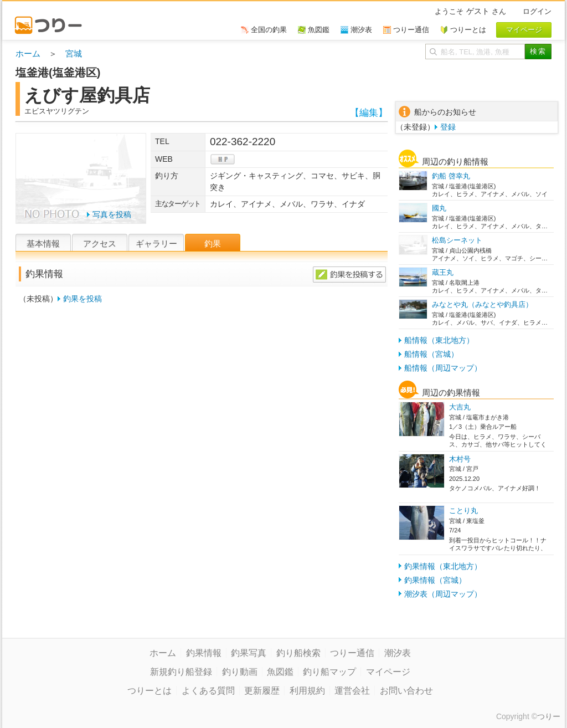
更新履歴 (262, 691)
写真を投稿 (112, 214)
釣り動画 (240, 672)
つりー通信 (352, 653)
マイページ (388, 672)
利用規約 (307, 691)
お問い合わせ (406, 691)
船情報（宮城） (431, 354)
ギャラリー (156, 243)
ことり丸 (463, 511)
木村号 (460, 459)
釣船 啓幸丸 (451, 176)
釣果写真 (249, 653)
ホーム (28, 53)
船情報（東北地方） (439, 340)
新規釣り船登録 (181, 672)
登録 (448, 127)
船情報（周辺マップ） (443, 368)
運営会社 (352, 691)
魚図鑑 (280, 672)
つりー (549, 716)
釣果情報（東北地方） (443, 566)
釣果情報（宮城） (435, 580)
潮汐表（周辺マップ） (443, 594)
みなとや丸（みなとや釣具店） (482, 304)
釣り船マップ (329, 672)
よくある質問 (208, 691)
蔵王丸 (443, 272)
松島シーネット (457, 240)
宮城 (74, 53)
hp (223, 159)
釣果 (213, 243)
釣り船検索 (298, 653)
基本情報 (43, 243)
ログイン (537, 11)
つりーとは (150, 691)
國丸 (439, 208)
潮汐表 (398, 653)
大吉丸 (460, 407)
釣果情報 (204, 653)
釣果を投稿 (83, 299)
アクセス (100, 243)
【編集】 (369, 113)
